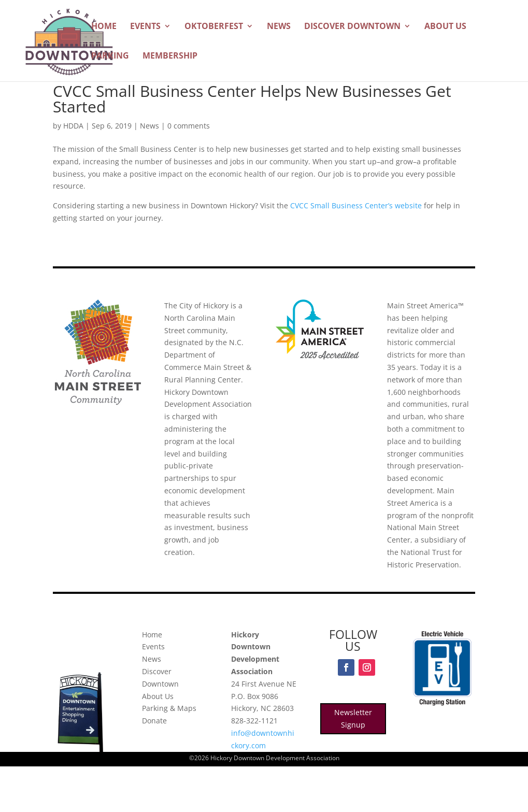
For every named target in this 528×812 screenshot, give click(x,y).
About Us (445, 27)
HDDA (73, 126)
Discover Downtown (352, 27)
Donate (154, 721)
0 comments (189, 126)
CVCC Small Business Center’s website (356, 205)
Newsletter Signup (353, 718)
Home (104, 27)
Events (145, 27)
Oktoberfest (214, 27)
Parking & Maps (169, 708)
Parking (110, 56)
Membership (170, 56)
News (279, 27)
